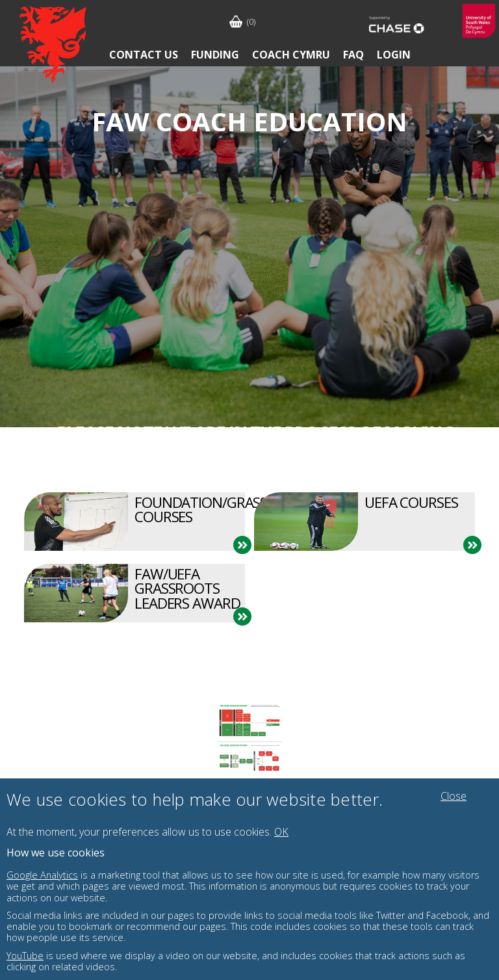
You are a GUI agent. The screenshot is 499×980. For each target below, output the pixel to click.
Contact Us (144, 55)
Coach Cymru (291, 55)
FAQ (353, 55)
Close (454, 796)
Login (394, 55)
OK (281, 832)
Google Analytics (42, 875)
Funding (215, 55)
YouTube (25, 956)
